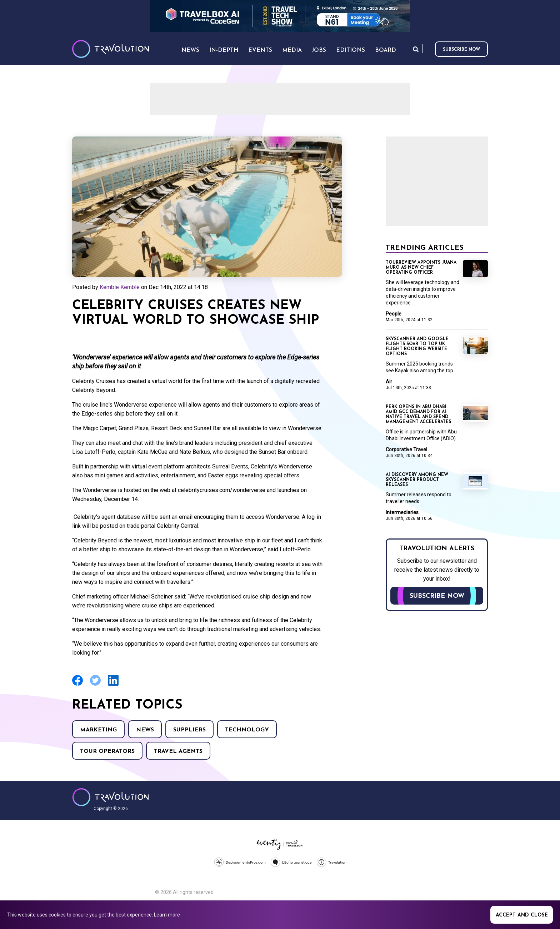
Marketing (98, 730)
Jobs (319, 50)
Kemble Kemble (120, 287)
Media (292, 50)
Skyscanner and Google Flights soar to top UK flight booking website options (417, 347)
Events (260, 50)
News (145, 730)
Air (389, 382)
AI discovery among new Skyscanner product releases (417, 480)
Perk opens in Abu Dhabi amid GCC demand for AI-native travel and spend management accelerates (418, 414)
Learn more (167, 915)
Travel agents (178, 751)
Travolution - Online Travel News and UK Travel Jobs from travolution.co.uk (111, 797)
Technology (247, 730)
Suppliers (189, 730)
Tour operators (107, 751)
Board (386, 50)
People (394, 314)
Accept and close (522, 915)
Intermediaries (402, 512)
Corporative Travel (406, 449)
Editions (351, 50)
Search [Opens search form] (416, 49)
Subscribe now (461, 50)
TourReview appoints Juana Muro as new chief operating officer (421, 268)
